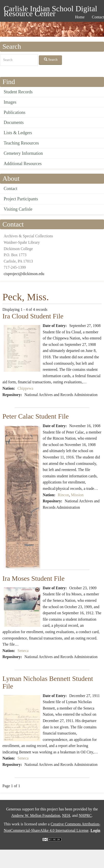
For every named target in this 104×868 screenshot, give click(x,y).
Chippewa (26, 388)
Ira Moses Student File (33, 578)
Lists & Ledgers (18, 133)
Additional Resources (23, 164)
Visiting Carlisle (18, 209)
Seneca (23, 651)
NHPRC (85, 815)
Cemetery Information (23, 153)
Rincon (63, 495)
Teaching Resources (21, 143)
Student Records (18, 92)
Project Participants (21, 199)
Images (10, 102)
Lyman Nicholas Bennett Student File (48, 682)
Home (80, 17)
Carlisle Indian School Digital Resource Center (50, 9)
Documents (14, 122)
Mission (77, 495)
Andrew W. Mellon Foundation (36, 815)
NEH (66, 815)
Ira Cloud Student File (33, 316)
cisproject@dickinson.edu (24, 274)
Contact (10, 189)
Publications (15, 112)
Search (51, 60)
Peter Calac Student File (36, 416)
